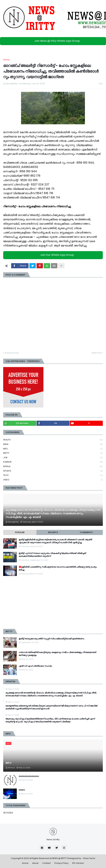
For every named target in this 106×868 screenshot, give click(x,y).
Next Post (97, 353)
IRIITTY (53, 453)
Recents (53, 532)
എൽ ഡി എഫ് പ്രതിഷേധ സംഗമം (35, 666)
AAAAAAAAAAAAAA (29, 776)
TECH (53, 475)
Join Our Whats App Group (54, 255)
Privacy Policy (61, 863)
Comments (86, 532)
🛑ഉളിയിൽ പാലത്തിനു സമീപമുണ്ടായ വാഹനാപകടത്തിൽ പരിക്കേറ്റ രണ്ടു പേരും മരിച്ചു (58, 568)
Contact (46, 863)
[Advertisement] (53, 602)
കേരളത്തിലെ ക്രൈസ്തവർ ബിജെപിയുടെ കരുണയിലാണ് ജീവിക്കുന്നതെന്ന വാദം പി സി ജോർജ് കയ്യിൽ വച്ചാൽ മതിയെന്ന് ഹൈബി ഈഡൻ (51, 707)
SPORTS (53, 471)
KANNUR (53, 462)
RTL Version (78, 863)
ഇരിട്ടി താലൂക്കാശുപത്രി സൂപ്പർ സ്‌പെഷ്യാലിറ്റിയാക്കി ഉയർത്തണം (51, 639)
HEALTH (53, 440)
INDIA (53, 444)
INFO (53, 449)
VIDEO (53, 480)
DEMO (22, 790)
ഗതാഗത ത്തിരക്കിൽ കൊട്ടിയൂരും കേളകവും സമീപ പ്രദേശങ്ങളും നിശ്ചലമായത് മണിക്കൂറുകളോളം (57, 654)
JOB (53, 458)
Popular (20, 532)
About (35, 863)
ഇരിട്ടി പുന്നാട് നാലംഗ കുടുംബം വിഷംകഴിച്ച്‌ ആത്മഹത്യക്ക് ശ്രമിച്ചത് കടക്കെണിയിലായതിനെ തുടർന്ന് (52, 555)
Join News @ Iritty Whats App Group (54, 41)
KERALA (53, 467)
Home (6, 60)
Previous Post (12, 353)
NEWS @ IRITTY (59, 858)
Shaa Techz (89, 858)
